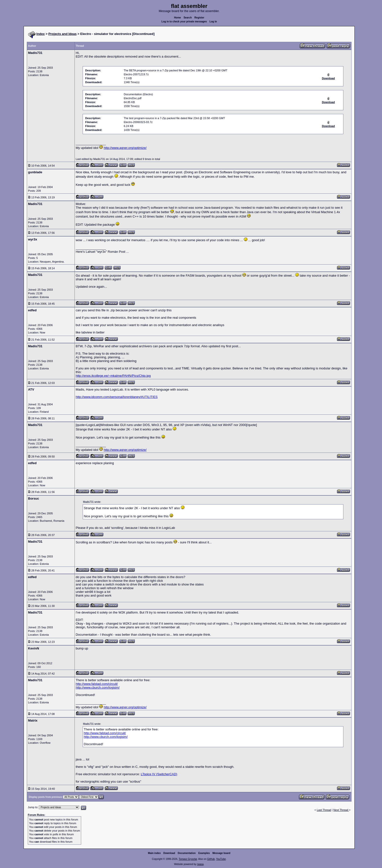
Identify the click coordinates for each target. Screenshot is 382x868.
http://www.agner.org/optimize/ (125, 148)
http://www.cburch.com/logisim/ (98, 687)
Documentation (187, 853)
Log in (213, 22)
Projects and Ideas (63, 34)
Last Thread (324, 810)
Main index (154, 853)
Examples (204, 853)
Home (178, 18)
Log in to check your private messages (184, 22)
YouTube (221, 859)
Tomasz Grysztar (188, 859)
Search (188, 18)
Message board (222, 853)
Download (169, 853)
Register (199, 18)
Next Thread (341, 810)
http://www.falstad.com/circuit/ (97, 684)
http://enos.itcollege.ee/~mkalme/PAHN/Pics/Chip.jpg (113, 376)
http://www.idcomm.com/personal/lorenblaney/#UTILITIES (117, 397)
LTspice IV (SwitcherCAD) (159, 774)
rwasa (200, 864)
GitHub (211, 859)
